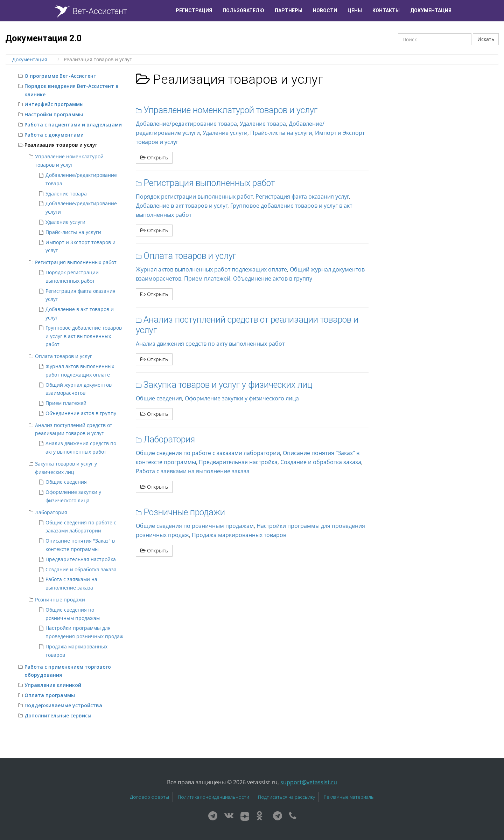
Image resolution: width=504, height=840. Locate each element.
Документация (431, 11)
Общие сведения (66, 482)
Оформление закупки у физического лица (242, 398)
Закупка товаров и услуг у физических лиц (228, 385)
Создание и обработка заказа (81, 569)
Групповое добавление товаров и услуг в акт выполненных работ (84, 336)
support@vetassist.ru (309, 782)
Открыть (154, 157)
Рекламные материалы (349, 797)
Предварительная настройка (81, 559)
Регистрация (194, 11)
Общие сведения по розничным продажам (195, 526)
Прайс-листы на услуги (73, 232)
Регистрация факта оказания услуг (302, 197)
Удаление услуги (65, 222)
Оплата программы (50, 695)
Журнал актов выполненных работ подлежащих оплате (211, 269)
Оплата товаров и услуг (64, 356)
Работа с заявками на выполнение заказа (193, 471)
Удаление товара (66, 194)
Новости (325, 11)
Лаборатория (51, 512)
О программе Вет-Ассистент (61, 76)
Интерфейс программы (54, 104)
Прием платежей (66, 403)
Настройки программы (54, 114)
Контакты (386, 11)
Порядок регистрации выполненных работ (194, 197)
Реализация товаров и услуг (61, 145)
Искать (486, 39)
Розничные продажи (60, 600)
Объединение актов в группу (81, 413)
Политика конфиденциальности (213, 797)
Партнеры (289, 11)
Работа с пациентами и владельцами (73, 125)
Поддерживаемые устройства (63, 705)
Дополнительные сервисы (58, 715)
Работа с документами (54, 135)
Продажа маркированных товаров (239, 535)
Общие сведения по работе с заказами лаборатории (208, 453)
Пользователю (243, 11)
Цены (355, 11)
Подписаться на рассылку (286, 797)
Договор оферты (149, 797)
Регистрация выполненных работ (76, 262)
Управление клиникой (53, 685)
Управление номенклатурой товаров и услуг (230, 110)
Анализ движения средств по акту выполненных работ (210, 344)
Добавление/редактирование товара (186, 124)
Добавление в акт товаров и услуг (182, 206)
